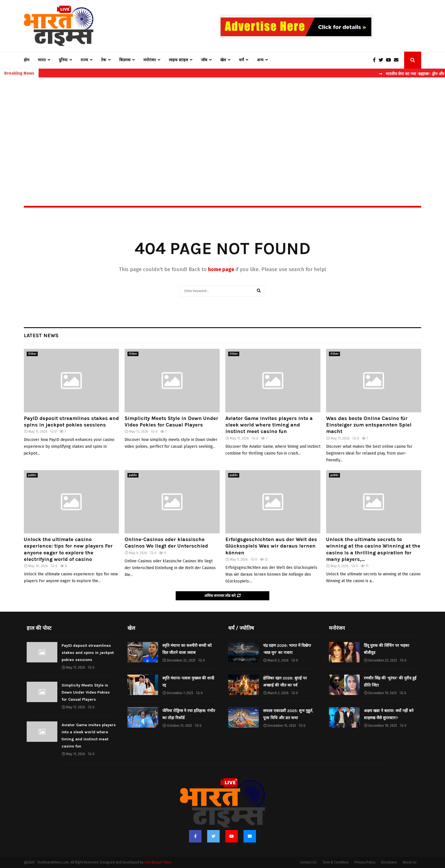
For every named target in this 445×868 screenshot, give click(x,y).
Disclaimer (389, 862)
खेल (223, 60)
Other (32, 354)
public (32, 475)
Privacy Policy (365, 862)
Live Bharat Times (158, 862)
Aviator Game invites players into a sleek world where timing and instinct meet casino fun (269, 425)
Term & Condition (336, 862)
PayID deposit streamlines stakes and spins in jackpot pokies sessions (71, 422)
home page (221, 269)
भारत (42, 60)
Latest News (41, 335)
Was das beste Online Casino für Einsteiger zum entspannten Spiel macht (369, 425)
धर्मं (241, 60)
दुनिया (63, 60)
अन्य (260, 60)
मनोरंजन (150, 60)
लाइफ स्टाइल (178, 60)
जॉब (204, 60)
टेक (104, 60)
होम (27, 60)
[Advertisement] (222, 129)
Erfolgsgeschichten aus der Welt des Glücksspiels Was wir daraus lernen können (271, 546)
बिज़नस (125, 60)
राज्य (84, 60)
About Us (410, 862)
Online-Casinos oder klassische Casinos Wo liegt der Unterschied (166, 543)
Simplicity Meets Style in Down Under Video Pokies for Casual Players (171, 422)
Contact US (308, 862)
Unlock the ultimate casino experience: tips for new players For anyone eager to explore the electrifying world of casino (68, 549)
